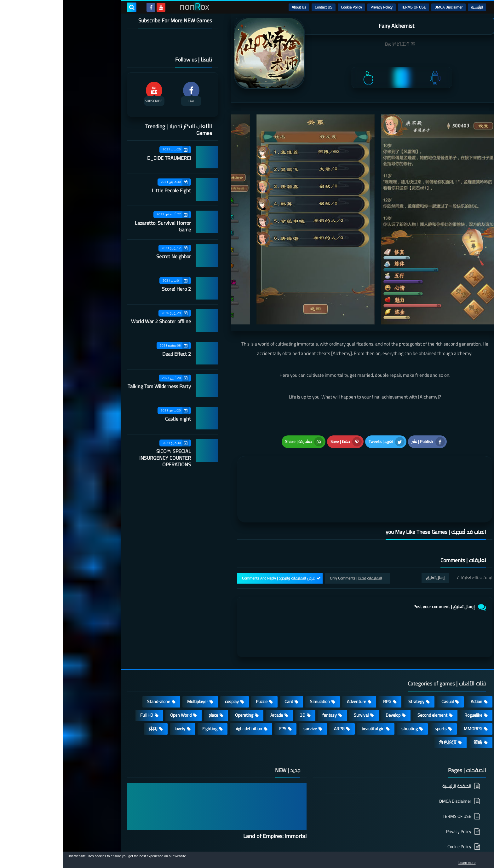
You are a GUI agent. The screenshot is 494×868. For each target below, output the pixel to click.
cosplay (169, 652)
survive (247, 679)
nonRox (382, 848)
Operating (181, 666)
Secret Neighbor (111, 256)
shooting (347, 679)
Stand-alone (96, 652)
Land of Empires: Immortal (212, 786)
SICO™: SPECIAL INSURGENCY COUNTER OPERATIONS (102, 458)
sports (378, 679)
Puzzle (199, 652)
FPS (220, 679)
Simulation (257, 652)
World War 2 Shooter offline (98, 321)
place (151, 666)
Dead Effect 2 (114, 354)
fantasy (267, 666)
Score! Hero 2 (114, 289)
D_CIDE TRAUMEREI (106, 158)
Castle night (115, 419)
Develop (330, 666)
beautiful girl (310, 679)
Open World (118, 666)
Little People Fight (109, 190)
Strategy (354, 652)
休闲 (90, 679)
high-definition (186, 679)
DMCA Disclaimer (386, 7)
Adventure (294, 652)
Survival (299, 666)
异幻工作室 (341, 44)
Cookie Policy (289, 7)
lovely (117, 679)
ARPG (277, 679)
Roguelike (411, 666)
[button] (469, 861)
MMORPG (410, 679)
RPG (325, 652)
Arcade (214, 666)
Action (414, 652)
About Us (236, 7)
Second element (370, 666)
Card (226, 652)
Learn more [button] (433, 863)
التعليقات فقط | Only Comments (293, 529)
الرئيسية (414, 7)
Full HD (84, 666)
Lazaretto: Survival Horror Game (100, 226)
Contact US (261, 7)
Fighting (147, 679)
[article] (240, 455)
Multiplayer (135, 652)
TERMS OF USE (351, 7)
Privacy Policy (319, 7)
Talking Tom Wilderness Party (97, 386)
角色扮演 (385, 693)
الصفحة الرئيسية (394, 737)
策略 (415, 693)
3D (240, 666)
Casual (385, 652)
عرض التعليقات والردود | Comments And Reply (216, 529)
